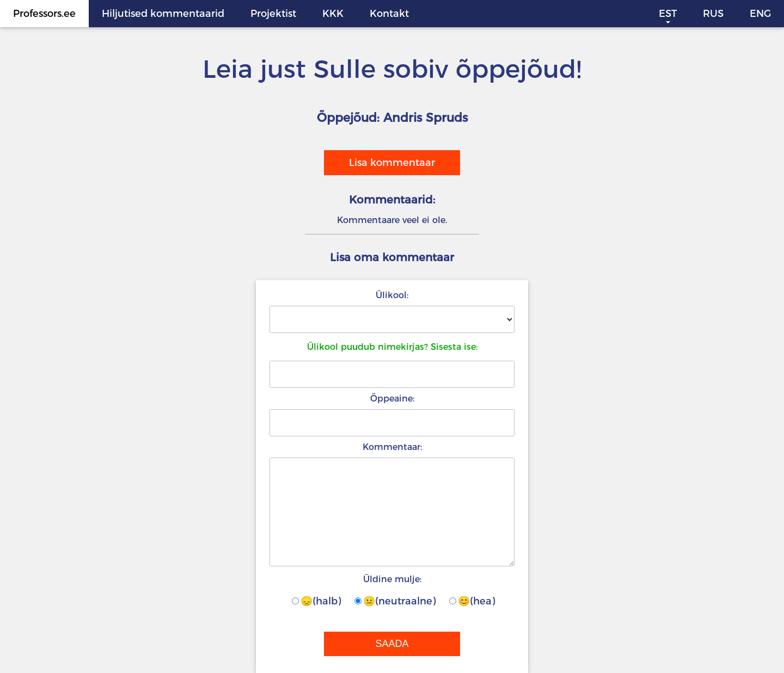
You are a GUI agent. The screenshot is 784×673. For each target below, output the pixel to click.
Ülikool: (392, 295)
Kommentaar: (392, 447)
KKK (333, 14)
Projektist (273, 14)
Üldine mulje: (392, 579)
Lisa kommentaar (392, 163)
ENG (760, 14)
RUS (713, 14)
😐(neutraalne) (395, 601)
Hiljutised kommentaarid (163, 14)
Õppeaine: (392, 399)
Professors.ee (44, 14)
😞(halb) (316, 601)
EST (668, 14)
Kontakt (389, 14)
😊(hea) (472, 601)
